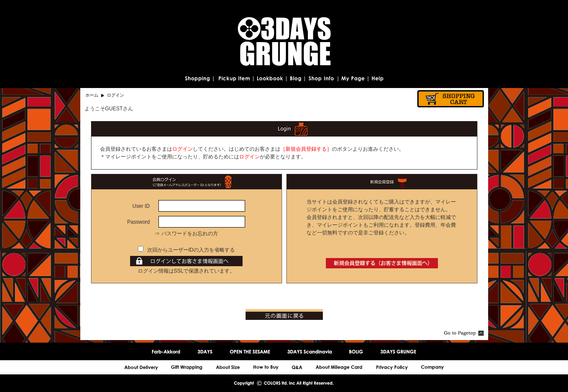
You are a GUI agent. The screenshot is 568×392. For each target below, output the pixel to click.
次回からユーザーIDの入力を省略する (191, 250)
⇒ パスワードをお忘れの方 (186, 234)
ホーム (92, 95)
